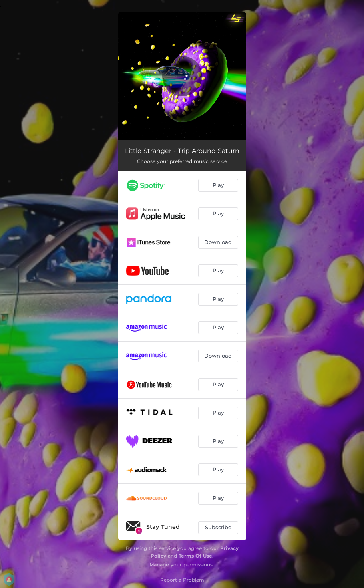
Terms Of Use (195, 556)
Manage (159, 565)
